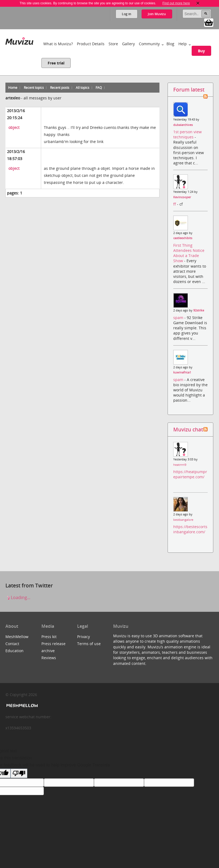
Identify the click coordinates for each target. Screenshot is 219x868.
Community (149, 44)
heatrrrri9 (180, 465)
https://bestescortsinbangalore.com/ (190, 529)
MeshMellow (17, 637)
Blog (170, 44)
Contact (12, 644)
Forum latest (189, 90)
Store (113, 44)
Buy (201, 51)
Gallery (128, 44)
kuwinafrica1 (182, 372)
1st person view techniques (187, 134)
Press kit (49, 637)
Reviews (49, 658)
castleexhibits (183, 238)
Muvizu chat (188, 429)
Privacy (84, 637)
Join (157, 14)
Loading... (18, 597)
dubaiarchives (183, 125)
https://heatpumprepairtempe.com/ (190, 474)
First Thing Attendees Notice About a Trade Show (189, 253)
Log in (127, 14)
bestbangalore (183, 520)
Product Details (91, 44)
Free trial (56, 63)
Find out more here (176, 3)
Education (14, 651)
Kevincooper (182, 197)
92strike (199, 310)
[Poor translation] (19, 773)
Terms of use (89, 644)
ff (175, 204)
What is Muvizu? (58, 44)
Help (183, 44)
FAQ (99, 88)
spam (179, 318)
